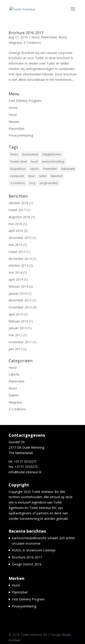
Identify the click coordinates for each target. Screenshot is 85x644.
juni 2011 (15, 349)
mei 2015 (15, 245)
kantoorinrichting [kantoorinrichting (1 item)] (53, 162)
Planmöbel (49, 37)
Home (13, 108)
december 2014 (20, 259)
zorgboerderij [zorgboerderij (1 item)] (49, 183)
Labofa (14, 374)
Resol (63, 37)
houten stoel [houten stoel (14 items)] (18, 162)
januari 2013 (18, 328)
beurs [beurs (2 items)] (14, 154)
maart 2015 (17, 252)
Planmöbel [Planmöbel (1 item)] (50, 169)
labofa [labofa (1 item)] (34, 169)
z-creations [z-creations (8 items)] (18, 183)
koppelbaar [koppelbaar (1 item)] (18, 169)
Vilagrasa (15, 43)
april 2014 (16, 279)
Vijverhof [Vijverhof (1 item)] (56, 176)
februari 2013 (18, 321)
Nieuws (14, 122)
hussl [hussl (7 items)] (34, 162)
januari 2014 (18, 293)
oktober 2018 (18, 203)
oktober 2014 (18, 265)
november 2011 (20, 342)
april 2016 (16, 231)
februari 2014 (18, 286)
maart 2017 (17, 210)
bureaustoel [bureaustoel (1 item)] (30, 154)
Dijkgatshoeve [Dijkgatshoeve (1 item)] (52, 154)
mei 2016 (15, 224)
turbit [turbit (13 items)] (43, 176)
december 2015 (20, 238)
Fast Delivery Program (25, 101)
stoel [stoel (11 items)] (32, 176)
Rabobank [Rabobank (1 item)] (68, 169)
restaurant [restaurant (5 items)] (17, 176)
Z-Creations (32, 43)
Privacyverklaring (21, 135)
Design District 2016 (27, 564)
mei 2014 (15, 272)
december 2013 (20, 300)
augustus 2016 (19, 217)
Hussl (35, 37)
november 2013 (20, 307)
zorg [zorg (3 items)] (32, 183)
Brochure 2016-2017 (26, 33)
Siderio (14, 395)
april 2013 (16, 314)
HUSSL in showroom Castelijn (34, 550)
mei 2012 (15, 335)
